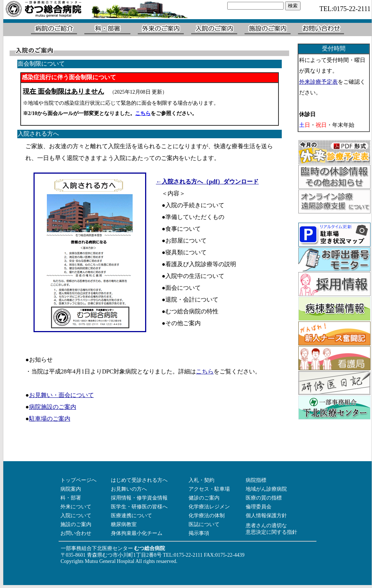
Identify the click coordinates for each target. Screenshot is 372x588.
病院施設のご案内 (53, 407)
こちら (205, 371)
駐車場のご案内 (50, 419)
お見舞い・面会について (62, 395)
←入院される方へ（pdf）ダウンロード (207, 182)
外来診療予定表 (318, 82)
